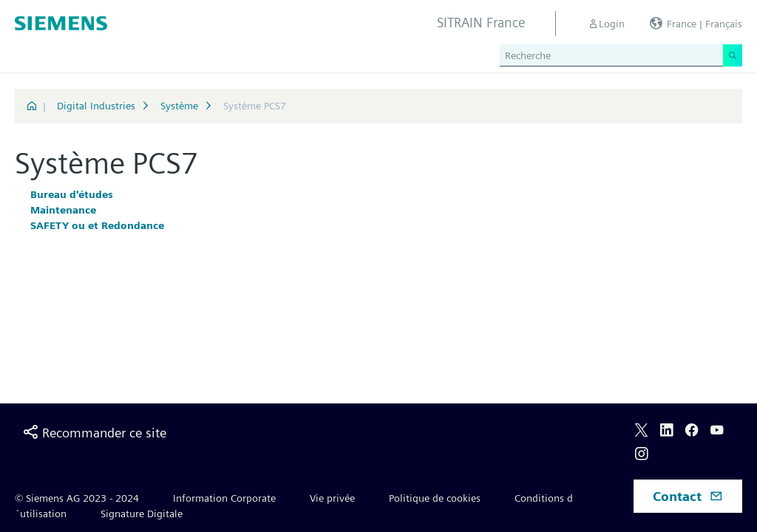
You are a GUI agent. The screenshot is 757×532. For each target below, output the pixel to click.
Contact (688, 496)
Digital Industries (96, 106)
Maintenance (63, 210)
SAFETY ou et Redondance (97, 225)
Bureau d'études (72, 194)
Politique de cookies (435, 498)
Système (179, 106)
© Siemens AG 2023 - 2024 (77, 498)
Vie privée (332, 498)
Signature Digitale (142, 514)
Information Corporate (224, 498)
